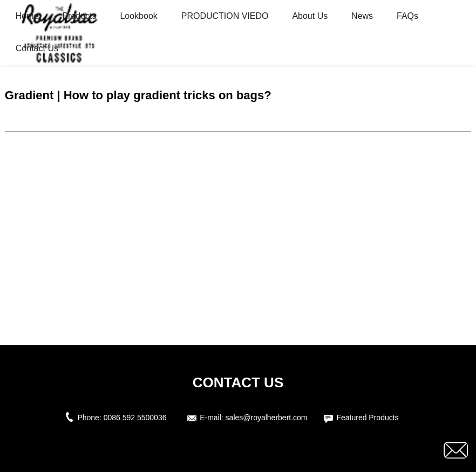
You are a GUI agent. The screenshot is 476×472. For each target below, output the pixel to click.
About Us (310, 16)
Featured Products (367, 418)
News (362, 16)
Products (79, 16)
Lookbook (138, 16)
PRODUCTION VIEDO (225, 16)
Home (27, 16)
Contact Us (37, 48)
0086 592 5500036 (137, 418)
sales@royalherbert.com (267, 418)
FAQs (407, 16)
